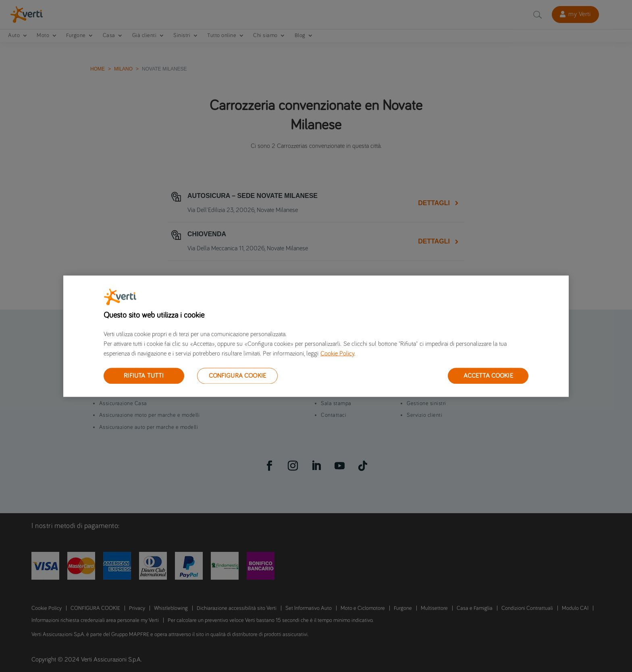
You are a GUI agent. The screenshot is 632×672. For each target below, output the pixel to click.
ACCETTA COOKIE (488, 375)
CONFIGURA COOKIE (238, 375)
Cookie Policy (337, 353)
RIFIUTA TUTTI (144, 375)
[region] (316, 336)
